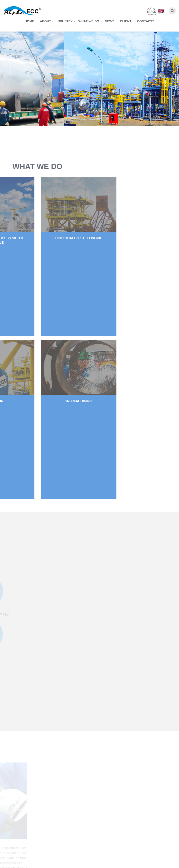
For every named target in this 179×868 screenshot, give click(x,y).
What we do (89, 21)
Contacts (146, 21)
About (45, 21)
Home (29, 21)
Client (126, 21)
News (109, 21)
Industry (65, 21)
